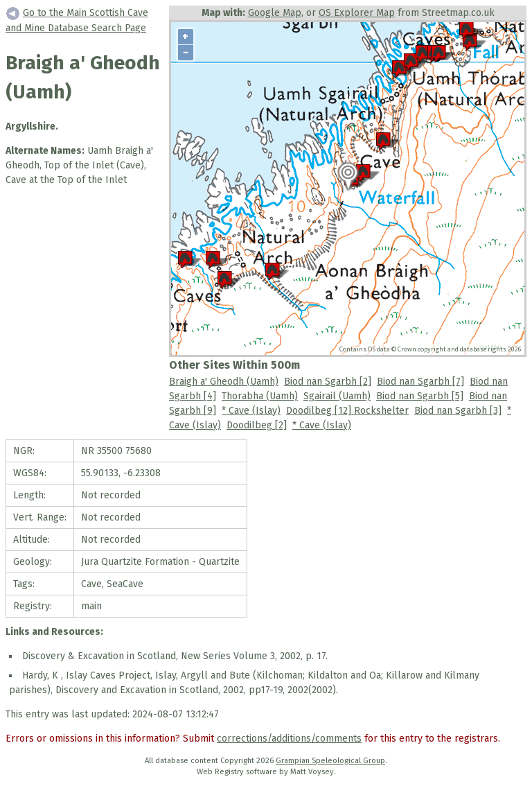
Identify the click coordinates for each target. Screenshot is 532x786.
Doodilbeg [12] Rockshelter (347, 411)
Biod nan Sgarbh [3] (458, 411)
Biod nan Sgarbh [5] (420, 396)
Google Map (275, 13)
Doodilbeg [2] (257, 425)
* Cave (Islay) (251, 411)
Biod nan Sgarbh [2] (328, 382)
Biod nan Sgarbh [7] (420, 382)
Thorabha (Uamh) (260, 396)
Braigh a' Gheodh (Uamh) (224, 382)
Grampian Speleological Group (330, 761)
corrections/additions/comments (289, 739)
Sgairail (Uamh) (337, 396)
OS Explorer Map (357, 13)
